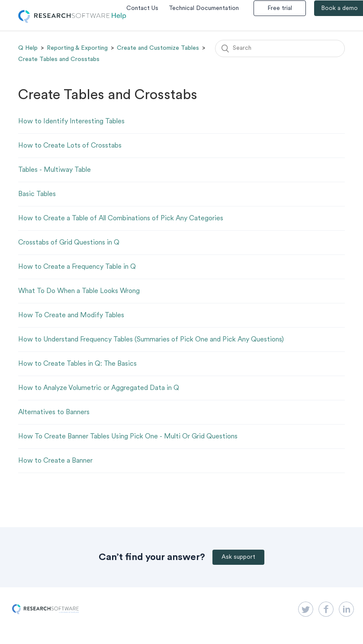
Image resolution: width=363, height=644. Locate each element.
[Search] (280, 48)
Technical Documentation (204, 8)
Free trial (280, 8)
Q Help (28, 48)
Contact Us (142, 8)
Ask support (238, 557)
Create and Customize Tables (158, 48)
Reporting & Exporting (77, 48)
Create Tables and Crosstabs (59, 59)
